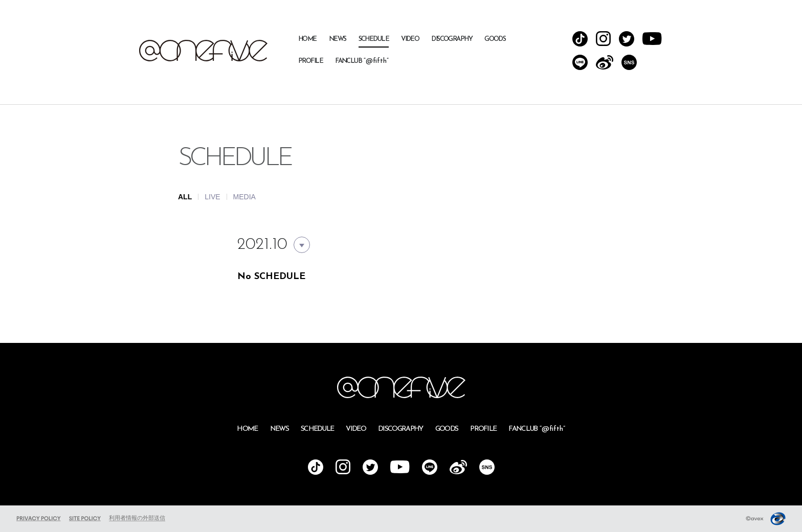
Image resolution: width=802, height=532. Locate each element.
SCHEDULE (374, 39)
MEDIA (244, 197)
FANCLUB (362, 61)
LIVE (212, 197)
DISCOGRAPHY (452, 39)
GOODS (495, 39)
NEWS (338, 39)
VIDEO (410, 39)
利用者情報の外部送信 (137, 518)
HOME (307, 39)
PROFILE (310, 61)
